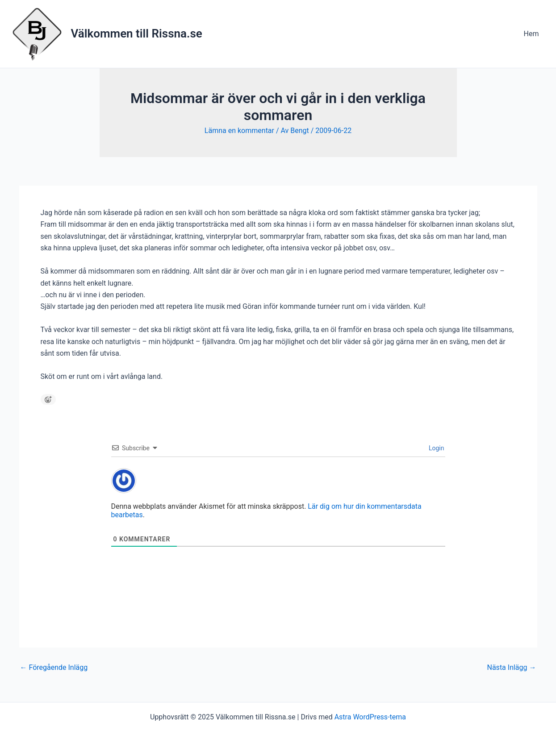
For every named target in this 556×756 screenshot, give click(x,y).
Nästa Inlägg (512, 668)
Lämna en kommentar (239, 131)
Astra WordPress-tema (370, 717)
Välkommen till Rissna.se (137, 33)
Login (436, 448)
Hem (531, 34)
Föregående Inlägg (54, 668)
